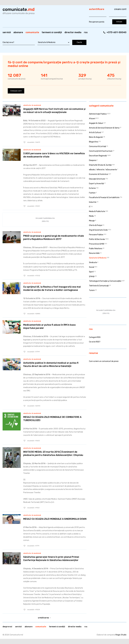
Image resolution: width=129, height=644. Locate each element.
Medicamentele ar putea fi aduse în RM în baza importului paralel (49, 326)
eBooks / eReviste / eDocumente (103, 170)
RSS (86, 32)
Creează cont (16, 91)
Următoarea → (45, 618)
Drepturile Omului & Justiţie (100, 165)
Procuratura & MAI (97, 244)
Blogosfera (94, 142)
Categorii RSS (95, 337)
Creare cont (120, 9)
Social (92, 267)
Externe (92, 188)
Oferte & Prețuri (96, 225)
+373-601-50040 (116, 32)
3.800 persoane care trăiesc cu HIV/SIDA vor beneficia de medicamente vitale (54, 155)
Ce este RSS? (95, 342)
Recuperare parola (97, 22)
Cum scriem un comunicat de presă (104, 361)
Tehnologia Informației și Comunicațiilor (105, 281)
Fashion (92, 193)
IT (90, 207)
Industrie (93, 202)
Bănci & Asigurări (96, 137)
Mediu (91, 216)
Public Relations (96, 249)
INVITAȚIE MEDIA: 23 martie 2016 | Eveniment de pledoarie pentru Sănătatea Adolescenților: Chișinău (53, 453)
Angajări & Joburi (96, 123)
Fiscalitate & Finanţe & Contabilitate (104, 197)
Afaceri (92, 119)
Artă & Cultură (95, 133)
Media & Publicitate (97, 211)
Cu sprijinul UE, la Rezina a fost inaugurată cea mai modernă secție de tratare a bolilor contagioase (52, 288)
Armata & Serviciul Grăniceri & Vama (104, 128)
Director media (73, 32)
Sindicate (93, 262)
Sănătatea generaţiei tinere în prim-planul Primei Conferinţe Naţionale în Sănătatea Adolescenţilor (51, 559)
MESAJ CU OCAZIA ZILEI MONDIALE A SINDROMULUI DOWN (55, 519)
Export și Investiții (96, 184)
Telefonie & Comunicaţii (99, 286)
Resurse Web (94, 253)
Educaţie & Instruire (97, 179)
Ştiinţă (92, 276)
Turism (92, 290)
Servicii (7, 32)
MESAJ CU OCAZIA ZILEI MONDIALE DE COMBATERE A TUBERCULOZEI (52, 419)
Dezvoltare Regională (98, 156)
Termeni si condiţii (52, 32)
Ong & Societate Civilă (98, 230)
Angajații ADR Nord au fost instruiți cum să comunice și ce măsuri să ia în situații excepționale (54, 111)
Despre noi (7, 627)
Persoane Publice (96, 235)
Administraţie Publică (98, 114)
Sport (91, 272)
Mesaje (92, 221)
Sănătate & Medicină (32, 105)
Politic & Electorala (97, 239)
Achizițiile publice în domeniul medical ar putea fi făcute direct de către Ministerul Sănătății (51, 364)
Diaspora (93, 160)
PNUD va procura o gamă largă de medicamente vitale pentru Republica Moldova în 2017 (54, 237)
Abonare (18, 32)
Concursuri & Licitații (98, 146)
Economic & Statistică (98, 174)
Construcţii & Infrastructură (101, 151)
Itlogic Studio (121, 635)
